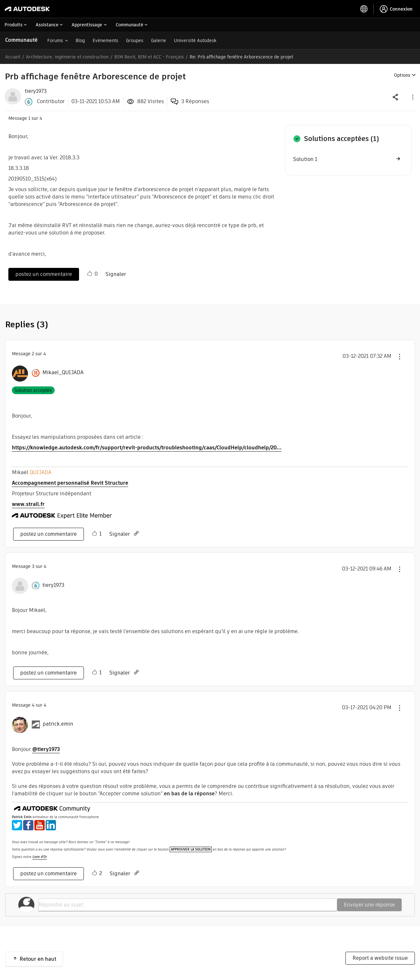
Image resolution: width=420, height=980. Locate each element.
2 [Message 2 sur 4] (33, 354)
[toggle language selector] (364, 9)
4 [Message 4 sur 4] (33, 705)
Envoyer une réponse (369, 905)
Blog (80, 40)
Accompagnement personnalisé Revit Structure (70, 483)
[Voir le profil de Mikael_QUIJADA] (63, 373)
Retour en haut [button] (38, 959)
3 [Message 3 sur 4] (33, 566)
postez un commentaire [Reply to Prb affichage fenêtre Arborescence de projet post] (44, 274)
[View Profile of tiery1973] (36, 91)
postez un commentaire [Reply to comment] (49, 534)
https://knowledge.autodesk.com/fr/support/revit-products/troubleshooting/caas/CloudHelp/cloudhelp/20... (147, 448)
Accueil (13, 57)
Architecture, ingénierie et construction (67, 57)
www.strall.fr (28, 504)
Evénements (105, 40)
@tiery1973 (46, 749)
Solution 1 (305, 159)
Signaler (116, 274)
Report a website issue (380, 958)
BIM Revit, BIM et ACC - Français (149, 57)
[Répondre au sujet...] (188, 905)
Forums (55, 40)
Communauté (21, 40)
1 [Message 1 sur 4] (29, 118)
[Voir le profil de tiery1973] (53, 585)
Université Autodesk (195, 40)
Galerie (159, 40)
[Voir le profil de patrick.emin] (58, 724)
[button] (412, 97)
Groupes (135, 40)
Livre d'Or (40, 857)
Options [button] (402, 75)
